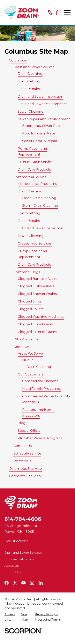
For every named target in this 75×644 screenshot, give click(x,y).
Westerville (22, 461)
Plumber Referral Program (40, 438)
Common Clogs (27, 272)
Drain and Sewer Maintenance (43, 104)
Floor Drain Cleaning (39, 198)
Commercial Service (30, 177)
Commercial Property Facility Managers (46, 399)
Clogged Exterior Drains (37, 332)
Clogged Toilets (31, 309)
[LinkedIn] (41, 583)
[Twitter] (15, 583)
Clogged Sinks (30, 301)
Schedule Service (27, 453)
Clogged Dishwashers (36, 286)
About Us (21, 347)
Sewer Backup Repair (40, 141)
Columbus (18, 60)
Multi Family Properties (41, 389)
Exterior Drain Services (36, 162)
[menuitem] (11, 617)
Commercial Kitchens (40, 381)
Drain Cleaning (30, 74)
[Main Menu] (67, 13)
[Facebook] (7, 583)
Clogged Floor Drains (35, 324)
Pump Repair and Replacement (32, 151)
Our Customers (31, 374)
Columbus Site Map (25, 469)
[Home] (22, 13)
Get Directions (16, 541)
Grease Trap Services (35, 243)
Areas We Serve (30, 353)
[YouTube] (23, 583)
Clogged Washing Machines (41, 317)
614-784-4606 (23, 519)
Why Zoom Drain (28, 339)
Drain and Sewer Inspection (41, 96)
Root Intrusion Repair (40, 133)
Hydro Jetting (29, 81)
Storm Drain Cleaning (40, 205)
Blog (22, 423)
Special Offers (29, 431)
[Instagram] (32, 583)
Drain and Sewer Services (34, 67)
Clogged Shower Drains (37, 294)
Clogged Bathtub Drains (38, 279)
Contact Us (23, 446)
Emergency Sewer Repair (43, 126)
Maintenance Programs (37, 184)
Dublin (28, 360)
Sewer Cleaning (31, 111)
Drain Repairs (29, 89)
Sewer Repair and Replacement (44, 119)
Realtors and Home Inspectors (38, 413)
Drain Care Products (34, 169)
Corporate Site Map (25, 476)
